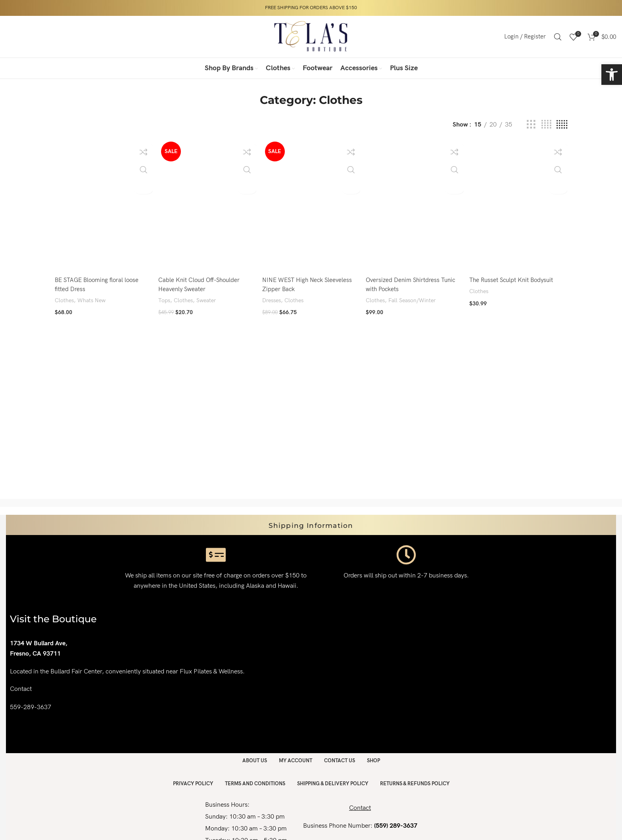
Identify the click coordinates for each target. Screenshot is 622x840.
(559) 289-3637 (396, 826)
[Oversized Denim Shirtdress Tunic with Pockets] (415, 204)
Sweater (209, 298)
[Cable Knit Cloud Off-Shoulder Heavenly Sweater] (207, 204)
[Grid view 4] (546, 125)
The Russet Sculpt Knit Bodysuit (515, 278)
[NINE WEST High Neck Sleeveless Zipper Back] (311, 204)
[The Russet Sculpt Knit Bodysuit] (519, 204)
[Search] (558, 37)
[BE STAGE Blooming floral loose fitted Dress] (103, 204)
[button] (612, 75)
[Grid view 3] (531, 125)
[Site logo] (311, 36)
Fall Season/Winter (416, 298)
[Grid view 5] (562, 125)
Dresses (274, 298)
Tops (165, 298)
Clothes (65, 298)
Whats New (94, 298)
